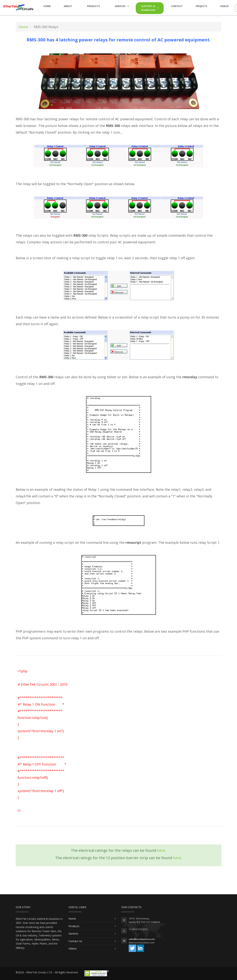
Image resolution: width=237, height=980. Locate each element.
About (68, 6)
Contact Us (75, 941)
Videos (224, 6)
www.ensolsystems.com (142, 943)
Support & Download (148, 8)
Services (120, 6)
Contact (177, 6)
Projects (201, 6)
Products (94, 6)
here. (162, 850)
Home (47, 6)
